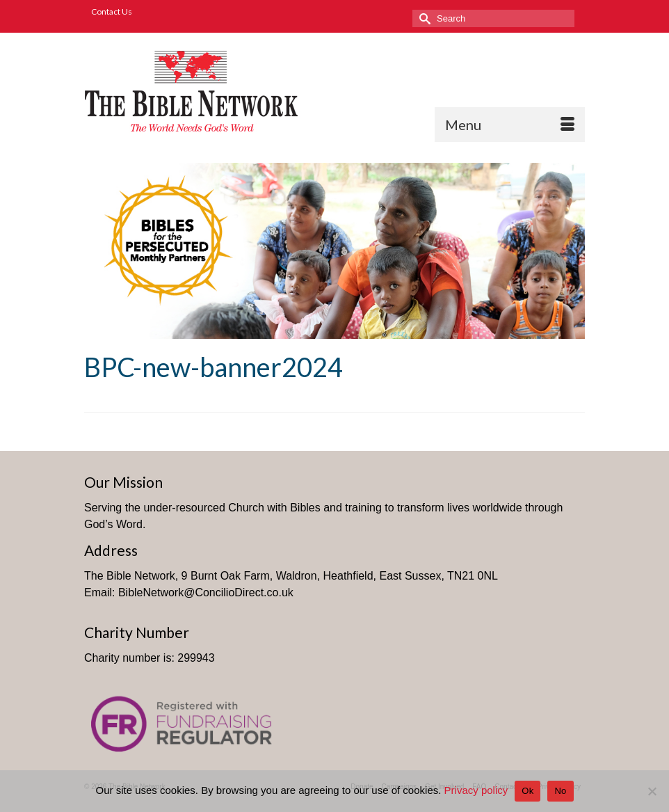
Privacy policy (476, 790)
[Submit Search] (423, 18)
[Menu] (510, 125)
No (560, 791)
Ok (527, 791)
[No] (652, 791)
